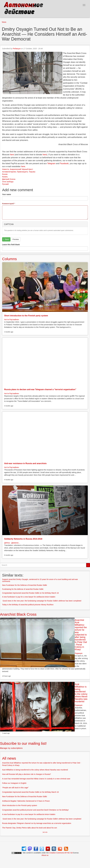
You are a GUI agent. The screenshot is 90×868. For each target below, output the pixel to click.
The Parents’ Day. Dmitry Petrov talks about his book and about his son (30, 828)
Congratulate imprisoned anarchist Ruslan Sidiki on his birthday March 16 (30, 593)
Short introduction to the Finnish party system (26, 316)
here (12, 155)
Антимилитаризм (9, 172)
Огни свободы (8, 182)
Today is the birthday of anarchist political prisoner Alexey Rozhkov (28, 605)
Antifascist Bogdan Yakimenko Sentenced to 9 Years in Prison (26, 801)
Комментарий (9, 204)
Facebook (64, 163)
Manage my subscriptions (11, 748)
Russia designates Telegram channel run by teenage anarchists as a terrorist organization (37, 823)
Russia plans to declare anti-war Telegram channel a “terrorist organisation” (40, 389)
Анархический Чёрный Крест (21, 169)
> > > (45, 832)
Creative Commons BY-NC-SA (61, 853)
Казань (5, 177)
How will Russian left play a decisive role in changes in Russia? (26, 774)
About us (45, 855)
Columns (9, 259)
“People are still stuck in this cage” (15, 788)
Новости (5, 169)
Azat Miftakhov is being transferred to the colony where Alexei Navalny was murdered (81, 693)
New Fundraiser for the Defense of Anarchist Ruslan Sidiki (24, 585)
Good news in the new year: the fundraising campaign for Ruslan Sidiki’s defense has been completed (42, 601)
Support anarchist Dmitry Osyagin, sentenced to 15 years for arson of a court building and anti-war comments (40, 580)
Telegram (51, 163)
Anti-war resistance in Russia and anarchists (25, 463)
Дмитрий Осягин (9, 179)
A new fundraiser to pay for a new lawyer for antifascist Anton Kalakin (29, 597)
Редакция (17, 49)
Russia (5, 174)
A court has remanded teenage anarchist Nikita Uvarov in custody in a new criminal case (36, 779)
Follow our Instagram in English (14, 783)
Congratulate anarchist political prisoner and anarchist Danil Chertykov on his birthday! (35, 810)
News (4, 22)
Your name (7, 194)
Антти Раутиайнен (12, 320)
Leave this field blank (11, 245)
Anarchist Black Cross (18, 614)
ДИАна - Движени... (12, 543)
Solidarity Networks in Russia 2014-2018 (23, 539)
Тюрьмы (32, 172)
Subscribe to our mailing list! (23, 743)
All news (9, 758)
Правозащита (22, 172)
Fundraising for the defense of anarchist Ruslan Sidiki (23, 589)
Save (6, 239)
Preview (16, 239)
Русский (5, 184)
